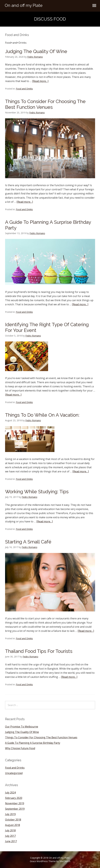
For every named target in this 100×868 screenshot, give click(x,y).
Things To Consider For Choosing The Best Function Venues (45, 104)
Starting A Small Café (28, 542)
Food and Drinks (24, 89)
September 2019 (15, 809)
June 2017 (11, 841)
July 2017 (10, 836)
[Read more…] (40, 81)
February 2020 (14, 798)
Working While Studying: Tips (37, 492)
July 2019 (10, 814)
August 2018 (13, 825)
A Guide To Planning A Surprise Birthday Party (33, 743)
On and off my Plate (24, 5)
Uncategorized (14, 773)
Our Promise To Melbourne (22, 727)
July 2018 (10, 830)
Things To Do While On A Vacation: (42, 415)
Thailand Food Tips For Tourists (39, 651)
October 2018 (13, 820)
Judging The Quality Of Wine (36, 51)
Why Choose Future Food (20, 748)
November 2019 (15, 803)
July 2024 (10, 793)
